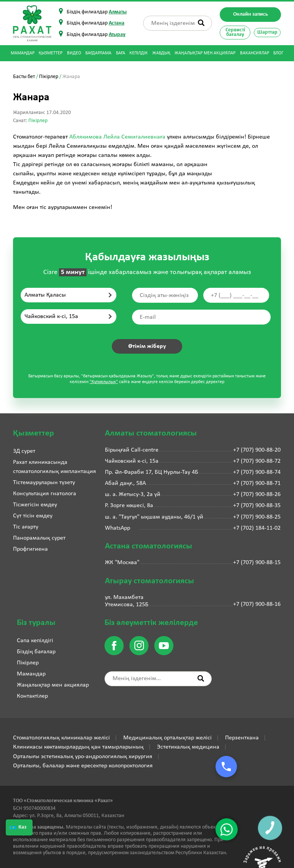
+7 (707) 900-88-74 (257, 472)
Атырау (117, 35)
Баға (121, 53)
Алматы (118, 12)
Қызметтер (51, 53)
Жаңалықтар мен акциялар (205, 53)
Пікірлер (49, 77)
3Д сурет (24, 451)
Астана (117, 23)
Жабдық (161, 53)
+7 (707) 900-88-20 (257, 450)
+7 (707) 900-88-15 (257, 563)
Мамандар (23, 53)
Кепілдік (139, 53)
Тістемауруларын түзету (44, 483)
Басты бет (24, 77)
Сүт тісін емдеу (33, 516)
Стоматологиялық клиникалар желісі (61, 738)
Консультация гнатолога (45, 494)
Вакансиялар (255, 53)
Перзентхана (242, 738)
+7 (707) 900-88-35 (257, 506)
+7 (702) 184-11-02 (257, 528)
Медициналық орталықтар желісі (167, 738)
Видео (74, 53)
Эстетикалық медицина (188, 747)
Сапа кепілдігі (35, 641)
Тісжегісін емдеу (35, 505)
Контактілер (32, 696)
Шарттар (267, 32)
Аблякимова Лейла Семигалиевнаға (118, 137)
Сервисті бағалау (235, 32)
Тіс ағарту (26, 527)
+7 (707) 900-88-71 (257, 483)
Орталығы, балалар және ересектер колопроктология (83, 766)
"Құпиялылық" (104, 382)
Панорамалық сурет (39, 538)
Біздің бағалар (36, 652)
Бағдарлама (98, 53)
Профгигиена (30, 549)
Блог (278, 53)
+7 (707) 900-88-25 (257, 517)
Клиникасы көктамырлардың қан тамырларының (78, 747)
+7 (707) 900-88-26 (257, 494)
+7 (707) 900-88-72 (257, 461)
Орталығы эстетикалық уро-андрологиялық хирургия (83, 757)
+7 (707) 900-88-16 (257, 604)
